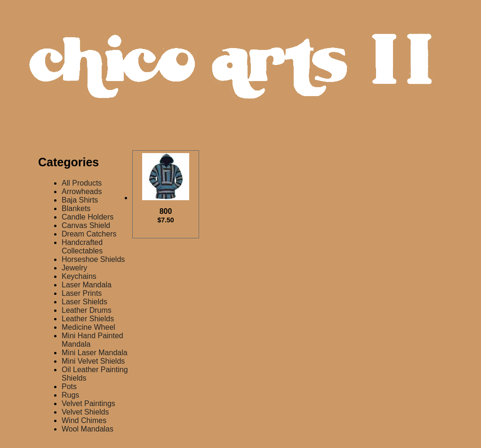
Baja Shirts (80, 200)
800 (165, 216)
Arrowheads (82, 191)
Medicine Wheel (88, 327)
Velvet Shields (85, 412)
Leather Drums (87, 310)
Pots (69, 387)
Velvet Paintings (88, 403)
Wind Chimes (84, 420)
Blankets (76, 208)
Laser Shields (84, 302)
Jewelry (74, 268)
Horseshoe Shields (93, 259)
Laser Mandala (87, 285)
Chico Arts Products (243, 74)
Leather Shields (88, 319)
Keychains (79, 276)
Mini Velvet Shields (93, 361)
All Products (82, 183)
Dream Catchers (89, 234)
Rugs (70, 395)
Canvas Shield (86, 225)
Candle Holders (88, 217)
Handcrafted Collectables (82, 247)
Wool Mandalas (88, 429)
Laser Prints (82, 293)
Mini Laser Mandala (95, 353)
